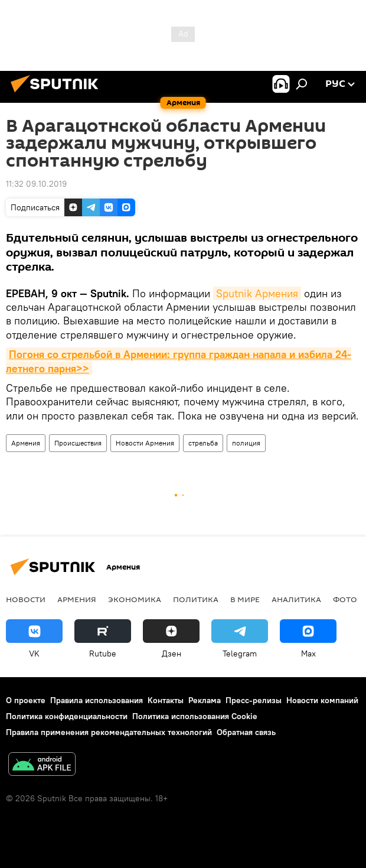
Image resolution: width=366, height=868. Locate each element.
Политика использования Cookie (195, 716)
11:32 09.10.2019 (36, 184)
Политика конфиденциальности (67, 716)
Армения (26, 443)
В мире (245, 599)
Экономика (135, 599)
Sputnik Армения (257, 293)
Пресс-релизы (254, 700)
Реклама (205, 700)
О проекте (26, 700)
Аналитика (296, 599)
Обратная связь (246, 732)
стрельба (203, 443)
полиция (246, 443)
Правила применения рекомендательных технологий (109, 732)
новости (26, 599)
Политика (196, 599)
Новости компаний (322, 700)
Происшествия (78, 443)
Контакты (166, 700)
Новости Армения (145, 443)
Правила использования (97, 700)
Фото (345, 599)
